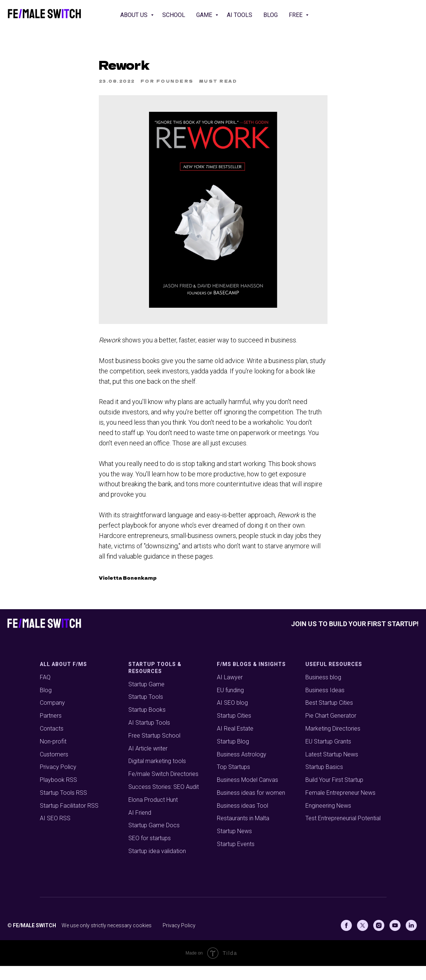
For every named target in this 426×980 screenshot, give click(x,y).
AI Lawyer (230, 691)
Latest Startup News (332, 768)
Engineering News (328, 820)
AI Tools (240, 15)
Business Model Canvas (247, 794)
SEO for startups (150, 853)
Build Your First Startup (334, 794)
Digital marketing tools (157, 775)
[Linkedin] (411, 939)
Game (205, 15)
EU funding (230, 704)
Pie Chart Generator (331, 730)
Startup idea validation (157, 865)
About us (135, 15)
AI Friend (140, 827)
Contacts (52, 743)
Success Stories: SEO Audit (164, 801)
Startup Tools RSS (63, 807)
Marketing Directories (333, 743)
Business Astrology (242, 768)
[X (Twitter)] (363, 939)
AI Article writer (148, 762)
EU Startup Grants (328, 755)
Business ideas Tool (243, 820)
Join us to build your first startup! (355, 638)
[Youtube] (395, 939)
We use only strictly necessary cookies (107, 939)
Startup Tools (146, 711)
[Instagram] (379, 939)
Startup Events (236, 858)
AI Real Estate (235, 743)
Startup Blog (233, 755)
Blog (271, 15)
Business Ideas (325, 704)
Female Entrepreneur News (340, 807)
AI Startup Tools (149, 737)
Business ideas (236, 807)
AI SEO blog (232, 717)
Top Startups (233, 781)
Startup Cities (234, 730)
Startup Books (147, 724)
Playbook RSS (58, 794)
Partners (51, 730)
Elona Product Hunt (153, 814)
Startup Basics (324, 781)
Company (52, 717)
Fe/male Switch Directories (163, 788)
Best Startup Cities (329, 717)
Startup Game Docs (154, 840)
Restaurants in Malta (243, 833)
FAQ (45, 691)
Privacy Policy (58, 781)
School (174, 15)
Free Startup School (154, 750)
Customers (54, 768)
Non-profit (53, 755)
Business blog (323, 691)
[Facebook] (346, 939)
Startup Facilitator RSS (69, 820)
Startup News (234, 846)
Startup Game (146, 698)
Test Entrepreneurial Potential (343, 833)
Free (296, 15)
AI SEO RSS (55, 833)
